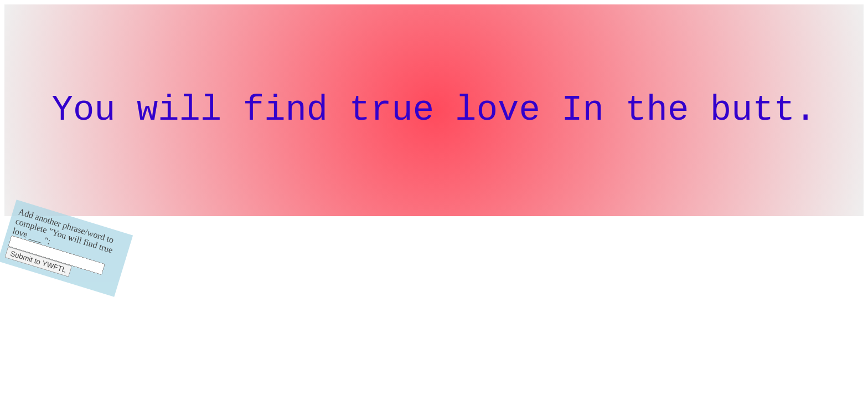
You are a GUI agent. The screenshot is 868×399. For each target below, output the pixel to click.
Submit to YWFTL (38, 270)
